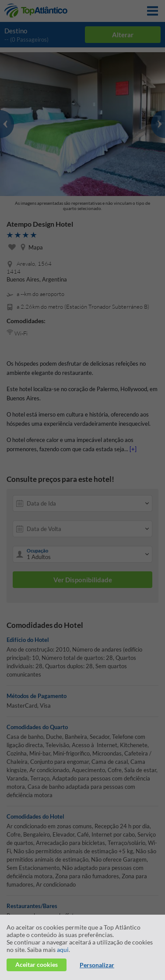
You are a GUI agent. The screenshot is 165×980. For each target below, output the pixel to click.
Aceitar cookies (37, 964)
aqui (63, 950)
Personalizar (97, 965)
